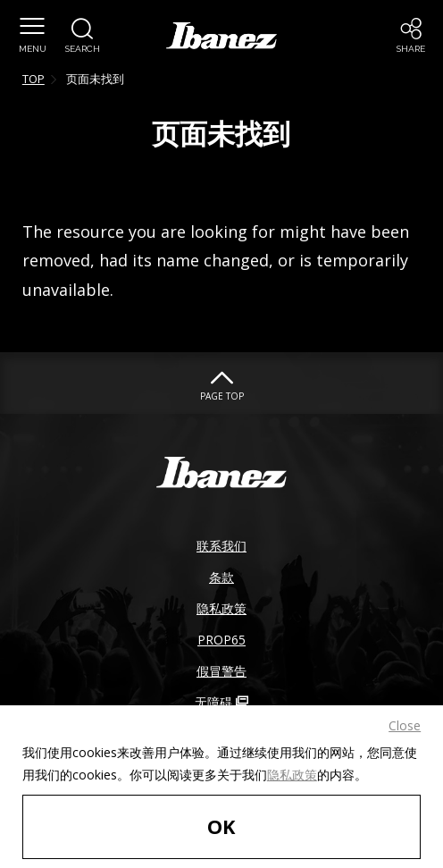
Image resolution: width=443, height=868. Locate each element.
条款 (221, 577)
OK (221, 826)
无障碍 (221, 702)
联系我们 (221, 546)
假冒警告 (221, 671)
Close (405, 725)
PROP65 (221, 640)
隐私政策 (292, 775)
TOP (33, 79)
